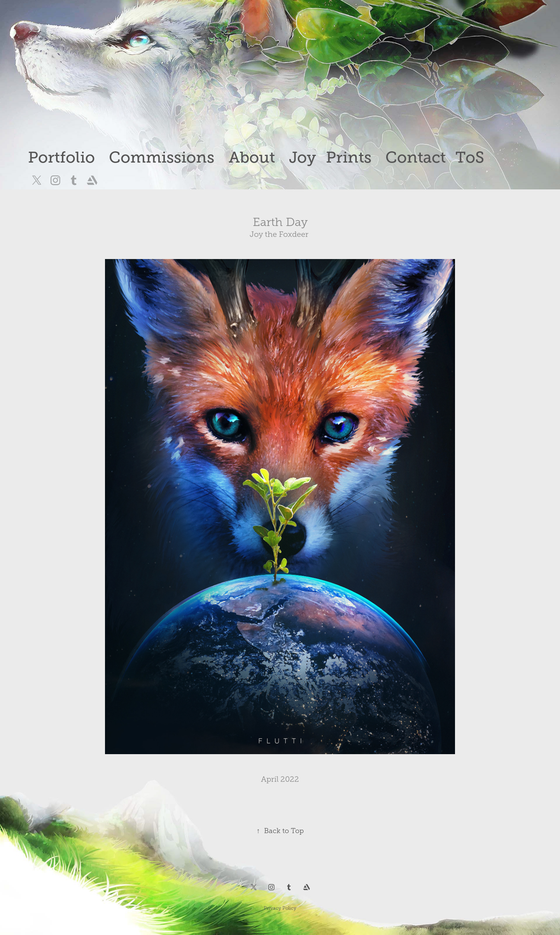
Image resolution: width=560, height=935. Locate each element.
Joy (303, 157)
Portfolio (61, 157)
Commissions (162, 157)
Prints (349, 157)
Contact (416, 157)
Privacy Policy (280, 908)
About (252, 157)
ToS (470, 157)
